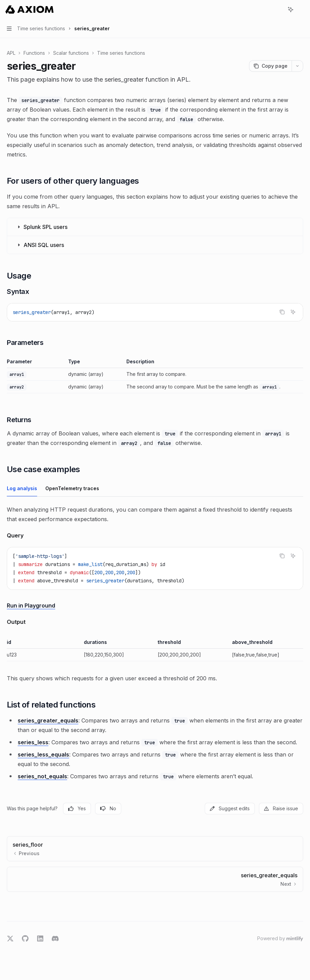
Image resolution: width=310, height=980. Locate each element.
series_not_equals (42, 776)
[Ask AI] (293, 312)
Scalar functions (71, 53)
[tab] (22, 488)
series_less (33, 742)
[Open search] (278, 10)
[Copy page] (270, 66)
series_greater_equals (48, 720)
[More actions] (301, 10)
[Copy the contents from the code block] (282, 312)
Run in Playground (31, 605)
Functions (34, 53)
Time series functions (121, 53)
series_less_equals (43, 754)
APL (11, 53)
